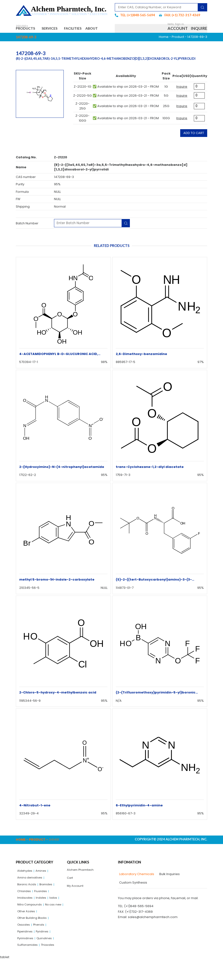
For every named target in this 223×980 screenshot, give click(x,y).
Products (28, 29)
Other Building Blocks (34, 935)
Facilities (83, 29)
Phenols (42, 942)
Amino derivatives (31, 890)
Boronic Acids (28, 898)
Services (56, 29)
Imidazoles (26, 913)
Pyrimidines (26, 958)
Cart (70, 891)
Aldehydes (26, 883)
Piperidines (26, 950)
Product (178, 48)
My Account (76, 899)
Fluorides (43, 905)
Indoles (44, 913)
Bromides (50, 898)
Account (178, 34)
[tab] (136, 886)
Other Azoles (49, 928)
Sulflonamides (29, 965)
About (26, 39)
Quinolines (47, 958)
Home (164, 48)
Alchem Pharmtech (82, 882)
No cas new (27, 928)
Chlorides (25, 905)
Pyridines (45, 950)
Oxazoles (25, 942)
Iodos (57, 913)
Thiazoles (51, 965)
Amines (43, 883)
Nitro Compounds (31, 920)
